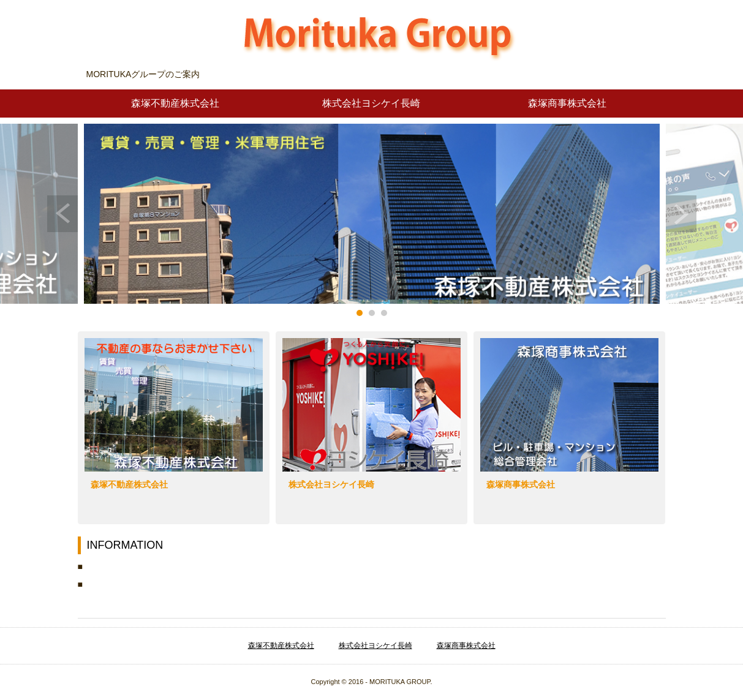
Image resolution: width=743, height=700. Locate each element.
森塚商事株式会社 (567, 103)
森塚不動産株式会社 (175, 103)
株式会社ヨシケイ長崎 (371, 103)
